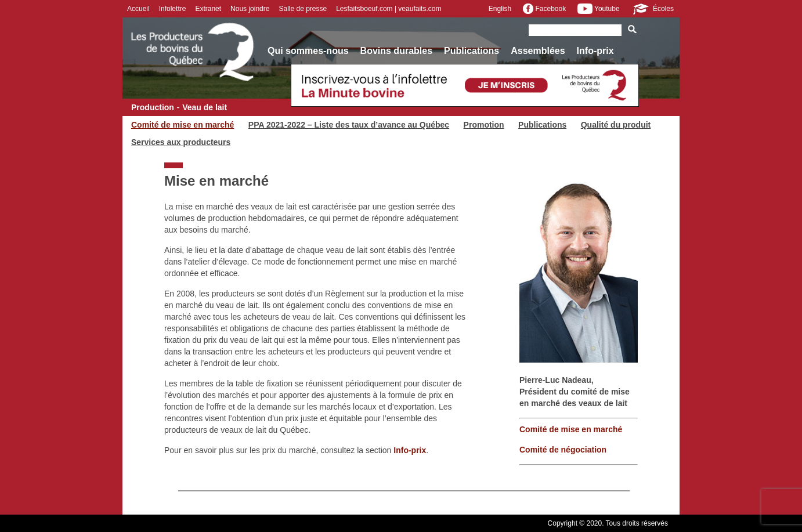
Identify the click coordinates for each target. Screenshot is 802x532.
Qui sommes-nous (308, 51)
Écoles (653, 9)
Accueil (138, 9)
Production (153, 107)
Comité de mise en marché (183, 125)
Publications (472, 51)
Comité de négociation (563, 450)
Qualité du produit (616, 125)
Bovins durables (396, 51)
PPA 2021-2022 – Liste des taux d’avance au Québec (349, 125)
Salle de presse (303, 9)
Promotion (484, 125)
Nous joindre (250, 9)
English (500, 9)
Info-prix (595, 51)
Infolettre (173, 9)
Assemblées (538, 51)
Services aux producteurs (181, 142)
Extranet (208, 9)
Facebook (544, 9)
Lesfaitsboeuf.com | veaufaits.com (389, 9)
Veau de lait (205, 107)
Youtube (598, 9)
